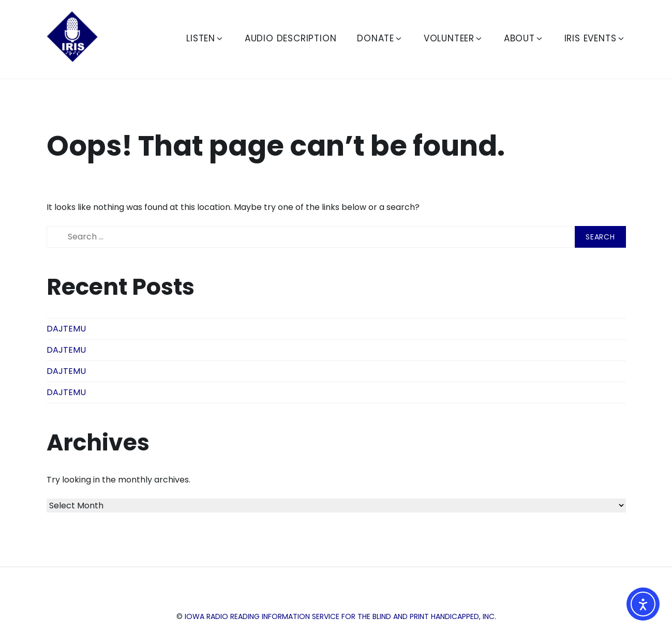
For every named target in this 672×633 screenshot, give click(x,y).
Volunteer (453, 38)
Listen (205, 38)
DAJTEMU (66, 329)
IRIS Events (595, 38)
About (524, 38)
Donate (380, 38)
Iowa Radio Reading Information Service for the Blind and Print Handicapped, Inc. (340, 616)
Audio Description (291, 38)
